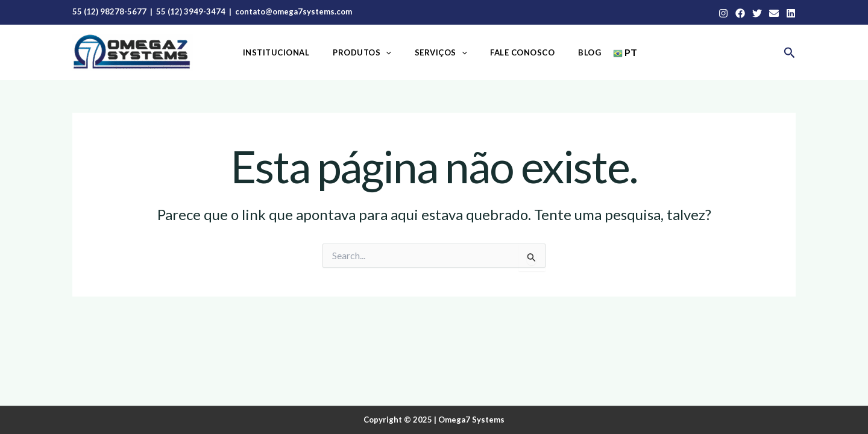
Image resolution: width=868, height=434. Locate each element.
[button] (790, 53)
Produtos (370, 52)
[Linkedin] (791, 13)
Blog (574, 52)
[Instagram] (723, 13)
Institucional (291, 52)
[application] (394, 52)
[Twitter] (757, 13)
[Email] (774, 13)
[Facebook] (740, 13)
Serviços (441, 52)
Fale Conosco (515, 52)
